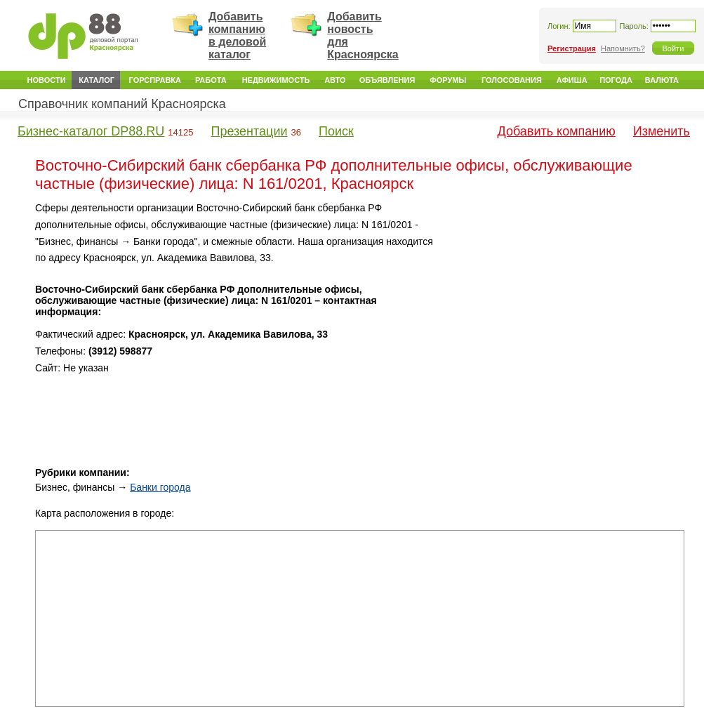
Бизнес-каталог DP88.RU (91, 131)
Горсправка (155, 80)
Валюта (662, 80)
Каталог (97, 80)
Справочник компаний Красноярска (122, 104)
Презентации (249, 131)
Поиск (336, 131)
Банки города (160, 487)
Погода (616, 80)
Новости (47, 80)
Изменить (662, 131)
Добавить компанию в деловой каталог (237, 35)
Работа (211, 80)
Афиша (572, 80)
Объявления (387, 80)
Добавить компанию (557, 131)
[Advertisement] (568, 288)
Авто (335, 80)
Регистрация (572, 48)
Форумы (448, 80)
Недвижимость (276, 80)
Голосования (512, 80)
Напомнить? (623, 48)
